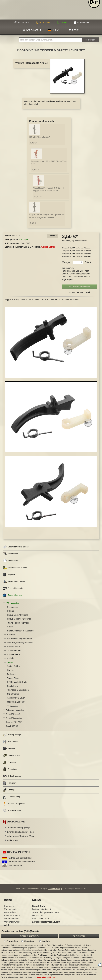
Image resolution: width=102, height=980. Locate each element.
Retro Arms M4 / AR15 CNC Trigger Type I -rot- (49, 163)
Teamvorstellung (18, 828)
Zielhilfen (9, 749)
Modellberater (11, 561)
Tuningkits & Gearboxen (18, 690)
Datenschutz (10, 912)
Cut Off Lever (13, 694)
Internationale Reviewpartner (22, 862)
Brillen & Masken (12, 776)
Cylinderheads (14, 654)
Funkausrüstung (12, 797)
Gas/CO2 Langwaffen (14, 718)
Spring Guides (14, 666)
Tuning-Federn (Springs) (18, 623)
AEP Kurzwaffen (12, 706)
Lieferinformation (12, 915)
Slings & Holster (11, 755)
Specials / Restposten (14, 804)
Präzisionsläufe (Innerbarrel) (20, 639)
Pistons (10, 611)
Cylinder (11, 658)
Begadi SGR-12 (12, 726)
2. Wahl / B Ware (12, 811)
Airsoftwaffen (10, 554)
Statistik (46, 941)
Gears (10, 627)
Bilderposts (12, 840)
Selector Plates (14, 647)
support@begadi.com (50, 922)
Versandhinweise (12, 922)
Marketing (29, 941)
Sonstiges (9, 790)
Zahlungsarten (11, 909)
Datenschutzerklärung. (46, 977)
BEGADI (16, 236)
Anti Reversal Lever (16, 698)
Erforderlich (12, 941)
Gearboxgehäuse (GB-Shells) (20, 643)
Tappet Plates (13, 678)
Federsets (12, 674)
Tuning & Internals (12, 595)
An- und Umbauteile (13, 588)
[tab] (52, 236)
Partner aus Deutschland (20, 858)
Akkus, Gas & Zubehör (14, 581)
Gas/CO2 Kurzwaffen (14, 714)
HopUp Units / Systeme (18, 615)
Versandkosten (81, 241)
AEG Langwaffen (12, 603)
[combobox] (50, 40)
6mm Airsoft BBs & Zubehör (16, 547)
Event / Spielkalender (21, 832)
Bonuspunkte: (68, 268)
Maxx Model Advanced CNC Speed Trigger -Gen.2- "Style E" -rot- (48, 189)
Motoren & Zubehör (16, 702)
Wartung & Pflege (12, 735)
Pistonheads (13, 607)
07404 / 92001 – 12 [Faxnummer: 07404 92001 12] (46, 919)
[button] (54, 30)
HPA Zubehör (10, 742)
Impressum (10, 906)
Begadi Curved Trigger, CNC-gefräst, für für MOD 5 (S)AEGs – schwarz (47, 216)
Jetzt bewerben (15, 865)
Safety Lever (13, 686)
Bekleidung (10, 762)
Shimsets (11, 635)
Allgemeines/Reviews (21, 836)
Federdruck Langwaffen (15, 710)
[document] (51, 953)
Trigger (10, 662)
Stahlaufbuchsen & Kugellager (21, 631)
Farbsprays (10, 783)
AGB (7, 925)
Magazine (9, 575)
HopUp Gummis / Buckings (19, 619)
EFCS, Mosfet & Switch (18, 682)
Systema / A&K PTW (14, 722)
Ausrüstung (10, 769)
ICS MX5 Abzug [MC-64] (40, 137)
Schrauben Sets (14, 650)
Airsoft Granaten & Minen (15, 568)
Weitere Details (48, 247)
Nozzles (11, 670)
